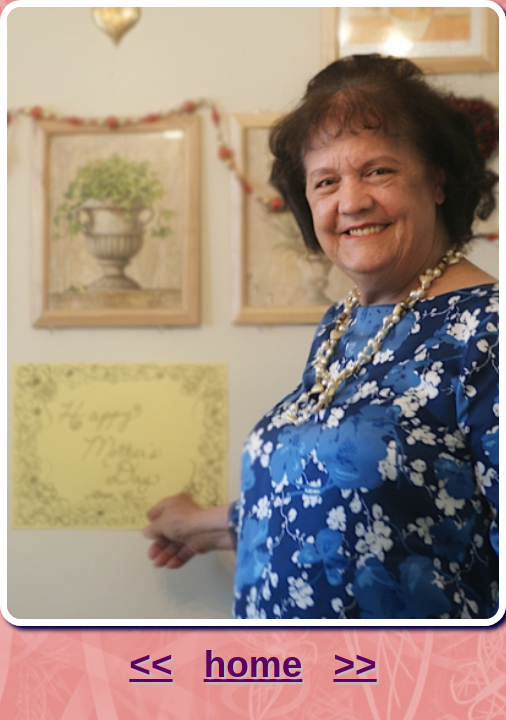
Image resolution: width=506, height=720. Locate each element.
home (253, 664)
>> (354, 664)
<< (150, 664)
